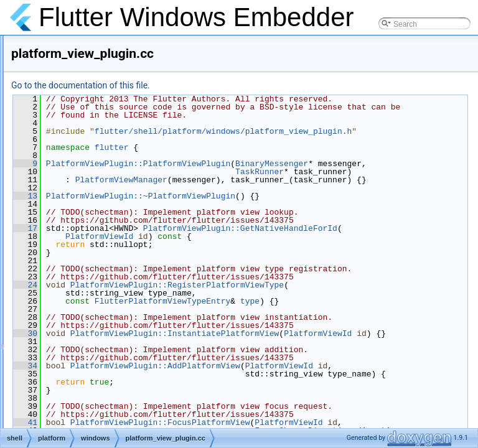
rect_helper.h (92, 265)
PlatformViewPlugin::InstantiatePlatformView (306, 422)
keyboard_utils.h (98, 142)
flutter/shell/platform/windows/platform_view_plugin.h (335, 156)
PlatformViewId (255, 301)
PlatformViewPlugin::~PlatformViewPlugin (296, 253)
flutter (267, 180)
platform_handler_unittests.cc (120, 197)
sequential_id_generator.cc (115, 279)
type (405, 374)
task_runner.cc (95, 402)
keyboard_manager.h (106, 101)
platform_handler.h (102, 183)
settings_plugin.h (99, 334)
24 (181, 358)
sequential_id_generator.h (114, 292)
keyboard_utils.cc (100, 128)
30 (181, 414)
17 (181, 285)
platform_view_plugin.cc (111, 238)
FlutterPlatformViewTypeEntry (318, 374)
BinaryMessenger (427, 196)
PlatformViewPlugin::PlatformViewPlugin (294, 196)
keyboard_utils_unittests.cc (116, 156)
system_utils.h (95, 375)
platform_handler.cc (104, 169)
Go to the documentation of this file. (236, 85)
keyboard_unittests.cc (107, 114)
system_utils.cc (96, 361)
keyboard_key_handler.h (112, 60)
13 (181, 253)
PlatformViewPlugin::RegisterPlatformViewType (333, 358)
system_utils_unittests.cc (112, 388)
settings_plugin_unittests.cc (117, 347)
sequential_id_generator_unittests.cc (132, 306)
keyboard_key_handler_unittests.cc (129, 73)
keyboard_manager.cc (108, 87)
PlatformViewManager (277, 228)
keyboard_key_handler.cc (113, 46)
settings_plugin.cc (101, 320)
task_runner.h (94, 416)
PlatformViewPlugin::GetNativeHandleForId (299, 293)
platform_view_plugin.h (109, 251)
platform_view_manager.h (114, 224)
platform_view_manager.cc (115, 210)
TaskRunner (415, 212)
